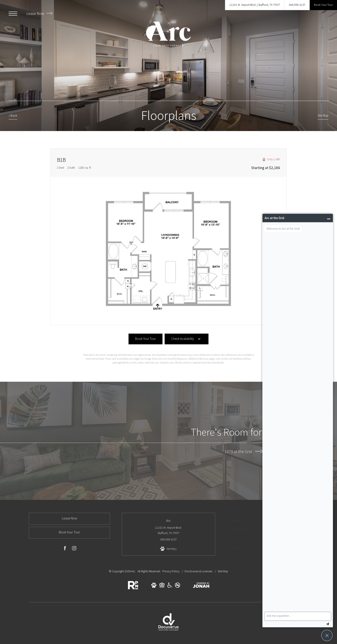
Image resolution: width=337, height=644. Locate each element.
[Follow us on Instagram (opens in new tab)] (74, 549)
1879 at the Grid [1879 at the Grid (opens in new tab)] (244, 451)
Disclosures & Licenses (199, 571)
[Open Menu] (13, 14)
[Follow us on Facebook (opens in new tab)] (65, 549)
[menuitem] (247, 520)
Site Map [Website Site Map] (223, 571)
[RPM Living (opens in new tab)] (133, 588)
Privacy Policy (171, 571)
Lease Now (39, 13)
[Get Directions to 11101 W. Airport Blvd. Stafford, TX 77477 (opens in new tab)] (255, 5)
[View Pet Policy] (168, 549)
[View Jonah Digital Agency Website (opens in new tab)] (201, 586)
